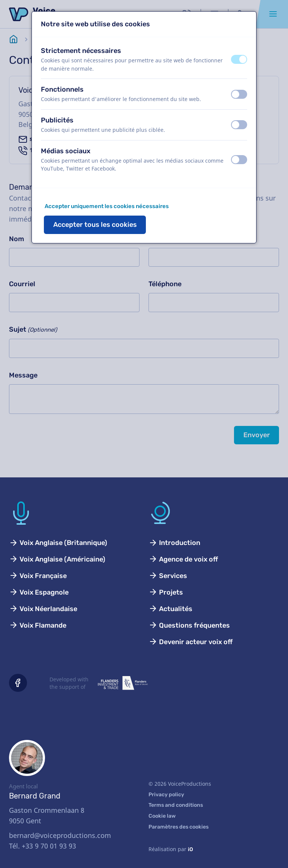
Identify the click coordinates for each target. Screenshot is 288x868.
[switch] (239, 59)
